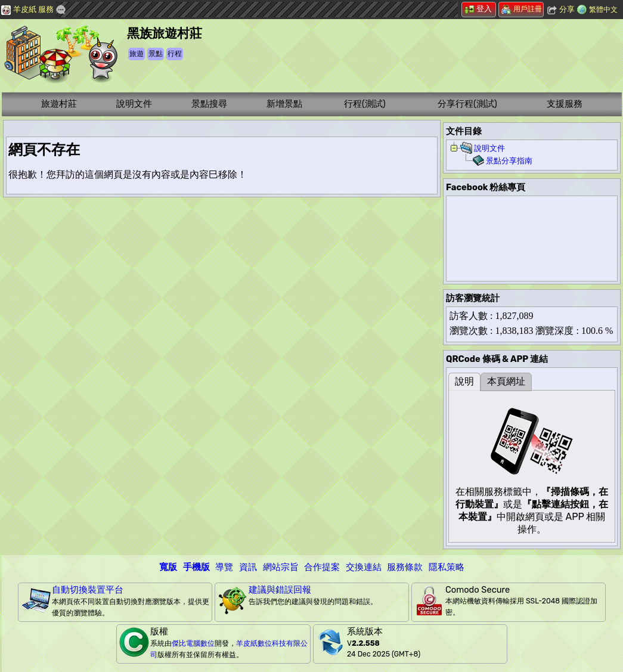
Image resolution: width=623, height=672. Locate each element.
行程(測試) (365, 104)
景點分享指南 (509, 161)
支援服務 (565, 104)
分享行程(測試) (467, 104)
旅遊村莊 (59, 104)
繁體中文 (603, 10)
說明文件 (134, 104)
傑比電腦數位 (193, 643)
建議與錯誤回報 (280, 590)
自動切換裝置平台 (88, 590)
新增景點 (284, 104)
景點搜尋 (209, 104)
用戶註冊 (522, 9)
